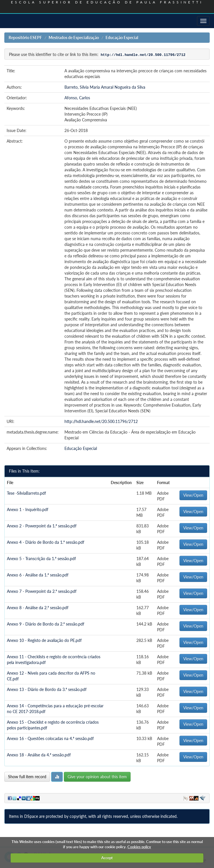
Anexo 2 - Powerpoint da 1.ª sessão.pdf (42, 526)
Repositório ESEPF (25, 37)
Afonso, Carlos (77, 98)
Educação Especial (122, 37)
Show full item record (27, 777)
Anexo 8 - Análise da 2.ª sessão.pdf (38, 608)
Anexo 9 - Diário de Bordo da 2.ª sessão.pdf (46, 624)
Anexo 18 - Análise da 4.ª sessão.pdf (39, 755)
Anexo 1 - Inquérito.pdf (28, 509)
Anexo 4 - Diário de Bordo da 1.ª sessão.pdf (46, 542)
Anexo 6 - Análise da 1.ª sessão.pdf (38, 575)
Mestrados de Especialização (74, 37)
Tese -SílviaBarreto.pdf (26, 493)
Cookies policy (139, 847)
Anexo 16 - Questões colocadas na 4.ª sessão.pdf (50, 738)
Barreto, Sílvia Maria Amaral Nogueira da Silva (105, 87)
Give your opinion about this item (97, 777)
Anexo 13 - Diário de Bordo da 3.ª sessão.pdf (47, 689)
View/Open (193, 495)
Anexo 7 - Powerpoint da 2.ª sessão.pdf (42, 591)
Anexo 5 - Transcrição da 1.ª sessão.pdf (41, 559)
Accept (107, 858)
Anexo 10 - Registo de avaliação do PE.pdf (44, 640)
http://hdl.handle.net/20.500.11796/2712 (101, 421)
